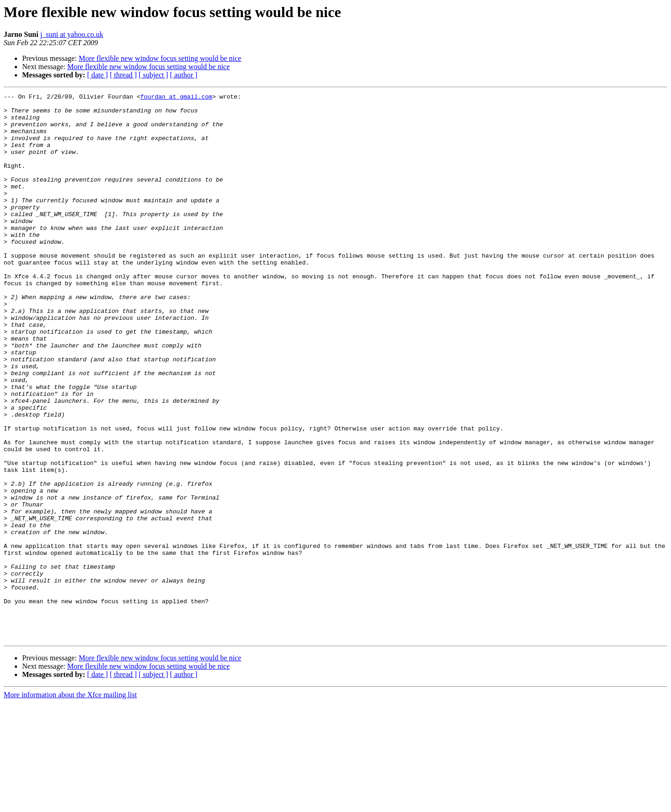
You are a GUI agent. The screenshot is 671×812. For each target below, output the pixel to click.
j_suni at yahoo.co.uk (72, 34)
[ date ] (97, 75)
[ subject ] (153, 75)
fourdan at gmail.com (176, 98)
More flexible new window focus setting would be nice (160, 58)
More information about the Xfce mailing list (70, 804)
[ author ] (184, 75)
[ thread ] (123, 75)
